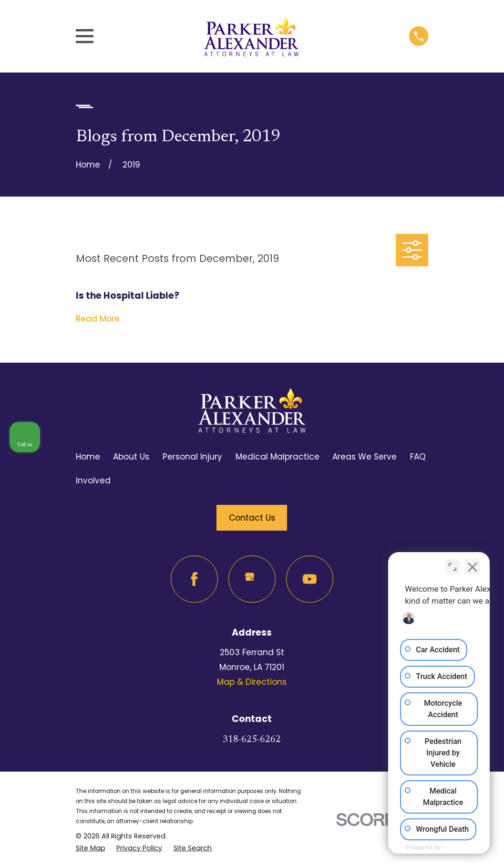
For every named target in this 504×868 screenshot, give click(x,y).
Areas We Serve (365, 457)
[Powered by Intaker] (422, 848)
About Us (131, 457)
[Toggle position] (453, 563)
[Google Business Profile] (252, 579)
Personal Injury (192, 457)
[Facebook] (194, 579)
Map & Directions (252, 682)
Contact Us (252, 518)
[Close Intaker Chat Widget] (473, 563)
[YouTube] (310, 579)
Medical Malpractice (278, 457)
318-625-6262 (252, 740)
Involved (93, 481)
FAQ (418, 457)
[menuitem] (91, 848)
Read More (98, 319)
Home (88, 457)
